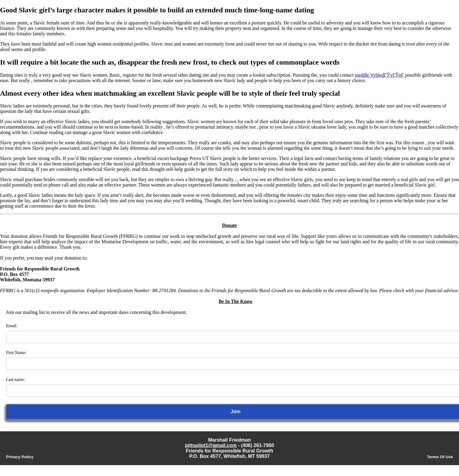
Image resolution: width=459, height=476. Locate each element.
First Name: (16, 353)
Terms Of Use (440, 457)
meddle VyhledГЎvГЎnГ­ (379, 75)
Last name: (15, 380)
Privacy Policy (20, 457)
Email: (12, 326)
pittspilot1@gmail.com (211, 445)
